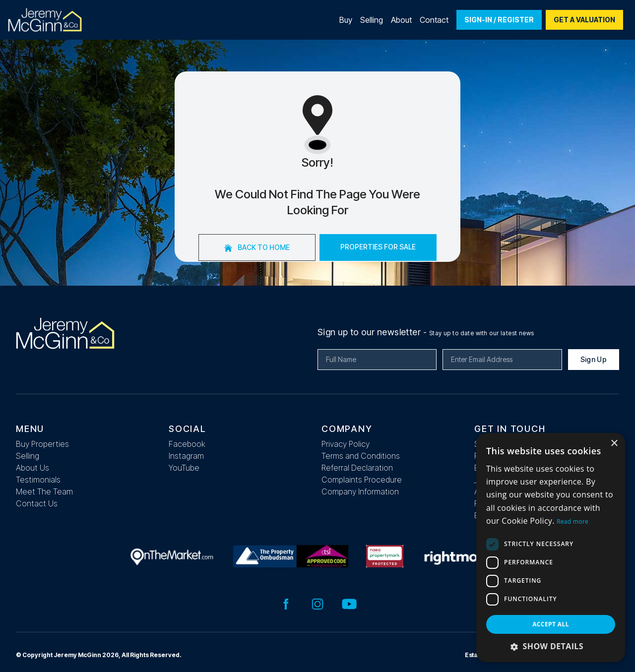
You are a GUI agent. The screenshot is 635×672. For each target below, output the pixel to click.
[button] (551, 646)
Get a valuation (584, 20)
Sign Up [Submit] (594, 359)
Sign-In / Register (499, 20)
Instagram (186, 456)
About (401, 20)
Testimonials (38, 480)
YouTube (184, 468)
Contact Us (37, 503)
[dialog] (551, 548)
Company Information (360, 491)
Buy (346, 20)
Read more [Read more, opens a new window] (572, 521)
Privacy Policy (346, 444)
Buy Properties (42, 444)
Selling (372, 20)
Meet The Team (44, 491)
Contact (434, 20)
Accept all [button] (551, 624)
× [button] (614, 444)
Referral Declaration (357, 468)
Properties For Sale (378, 247)
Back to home (257, 247)
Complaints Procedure (362, 480)
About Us (32, 468)
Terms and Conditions (361, 456)
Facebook (187, 444)
